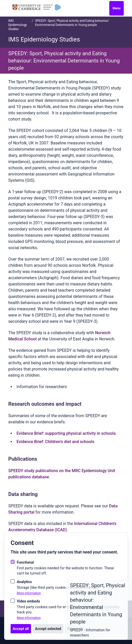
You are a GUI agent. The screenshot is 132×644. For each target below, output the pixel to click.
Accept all (21, 629)
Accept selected (48, 629)
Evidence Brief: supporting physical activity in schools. (67, 433)
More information (29, 593)
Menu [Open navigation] (117, 8)
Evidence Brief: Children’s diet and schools (55, 442)
